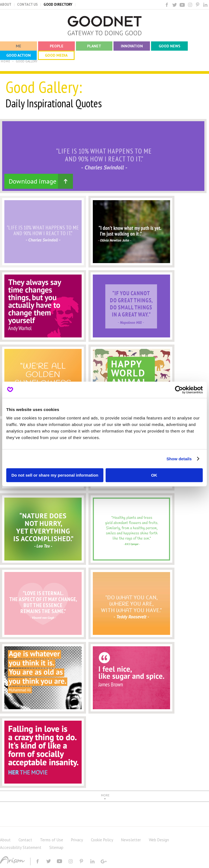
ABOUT (6, 4)
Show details (179, 459)
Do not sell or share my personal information (55, 475)
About (5, 840)
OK (154, 475)
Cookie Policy (102, 840)
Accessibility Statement (21, 847)
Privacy (77, 840)
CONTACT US (27, 4)
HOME (6, 61)
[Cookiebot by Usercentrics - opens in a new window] (179, 390)
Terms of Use (52, 840)
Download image (33, 181)
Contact (25, 840)
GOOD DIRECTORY (58, 4)
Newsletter (131, 840)
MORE (105, 795)
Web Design (159, 840)
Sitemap (56, 847)
